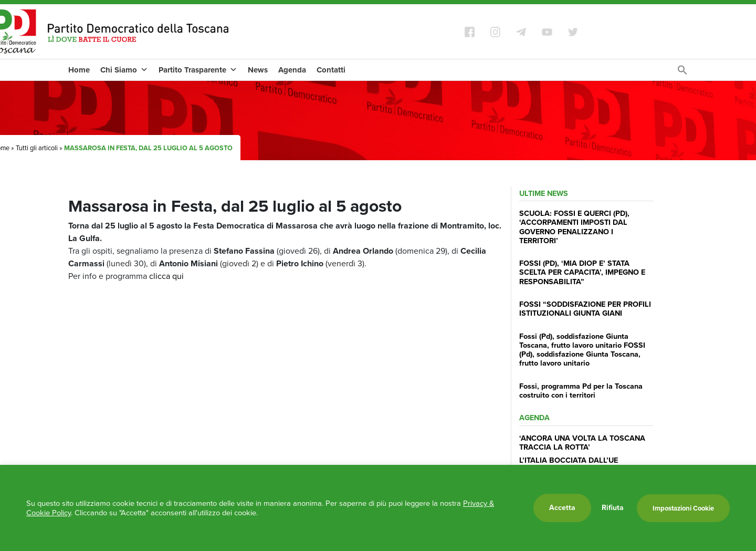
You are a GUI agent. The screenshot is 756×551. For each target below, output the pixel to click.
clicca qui (166, 276)
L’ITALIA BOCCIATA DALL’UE (569, 460)
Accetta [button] (562, 508)
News (258, 70)
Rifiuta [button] (613, 508)
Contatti (331, 70)
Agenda (292, 70)
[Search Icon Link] (682, 73)
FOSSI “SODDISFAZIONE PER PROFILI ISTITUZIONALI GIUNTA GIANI (585, 309)
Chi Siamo (124, 70)
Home (79, 70)
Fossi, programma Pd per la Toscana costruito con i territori (581, 391)
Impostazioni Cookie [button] (683, 508)
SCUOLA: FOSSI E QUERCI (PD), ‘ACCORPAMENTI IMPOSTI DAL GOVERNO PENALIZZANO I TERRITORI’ (574, 227)
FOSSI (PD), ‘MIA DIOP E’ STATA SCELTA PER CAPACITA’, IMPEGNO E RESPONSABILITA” (582, 272)
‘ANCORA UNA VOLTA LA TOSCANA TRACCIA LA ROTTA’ (582, 443)
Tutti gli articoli (37, 148)
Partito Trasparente (198, 70)
